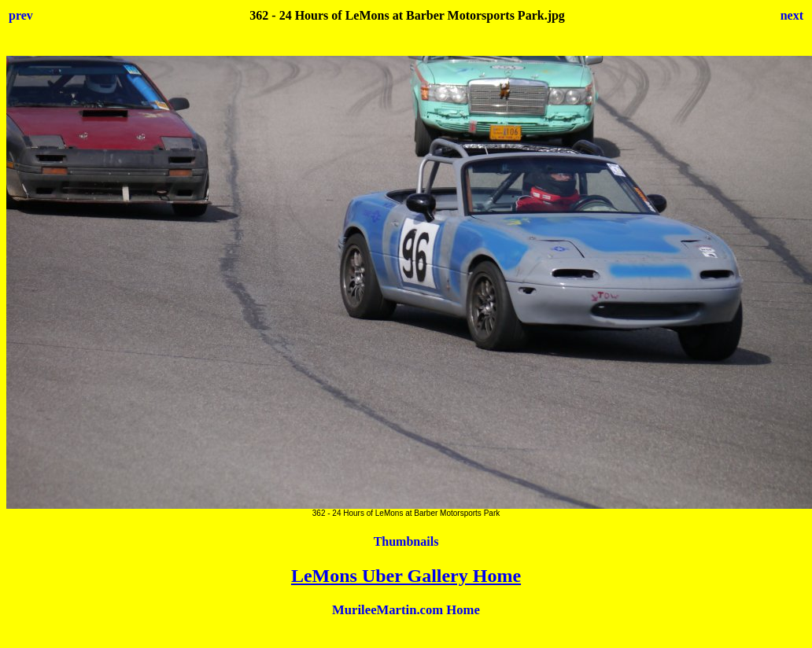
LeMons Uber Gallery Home (406, 576)
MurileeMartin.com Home (406, 610)
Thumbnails (406, 541)
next (792, 15)
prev (21, 15)
